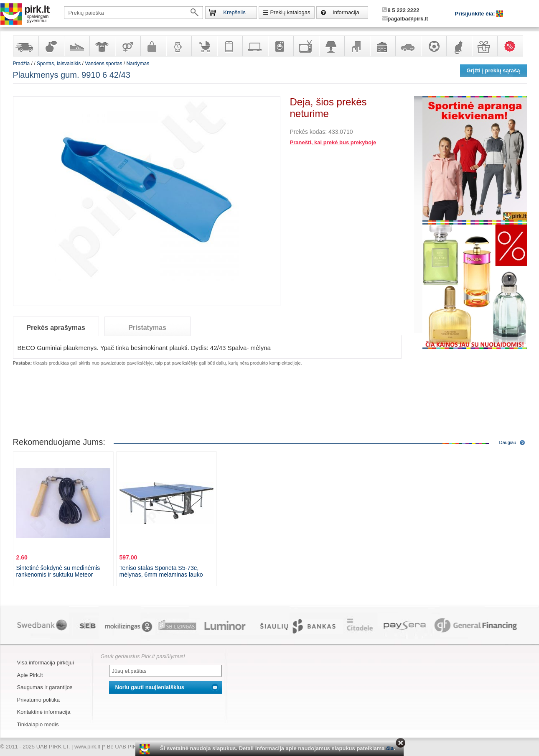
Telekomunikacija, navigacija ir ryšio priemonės (229, 46)
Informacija (346, 12)
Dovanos (484, 46)
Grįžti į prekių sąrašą (493, 70)
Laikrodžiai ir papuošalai (178, 46)
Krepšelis (234, 12)
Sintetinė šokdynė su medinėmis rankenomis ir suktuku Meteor (58, 571)
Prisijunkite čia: (476, 14)
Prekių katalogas (290, 12)
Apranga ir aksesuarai (102, 46)
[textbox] (134, 13)
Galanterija (153, 46)
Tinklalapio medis (38, 724)
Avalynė (76, 46)
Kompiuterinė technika (255, 46)
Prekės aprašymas (56, 328)
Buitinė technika (280, 46)
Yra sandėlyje (25, 46)
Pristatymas (147, 328)
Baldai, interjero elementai (357, 46)
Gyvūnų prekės (459, 46)
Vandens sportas (103, 64)
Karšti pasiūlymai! (513, 46)
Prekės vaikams (204, 46)
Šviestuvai (331, 46)
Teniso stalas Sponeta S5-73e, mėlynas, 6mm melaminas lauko (161, 571)
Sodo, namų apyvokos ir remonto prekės (382, 46)
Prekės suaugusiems (127, 46)
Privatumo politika (39, 700)
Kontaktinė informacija (44, 712)
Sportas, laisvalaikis (433, 46)
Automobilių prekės (408, 46)
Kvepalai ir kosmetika (51, 46)
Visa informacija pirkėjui (46, 663)
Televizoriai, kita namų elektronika (306, 46)
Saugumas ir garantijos (45, 687)
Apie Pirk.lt (30, 675)
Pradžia (22, 64)
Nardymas (138, 64)
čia (390, 748)
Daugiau (508, 442)
